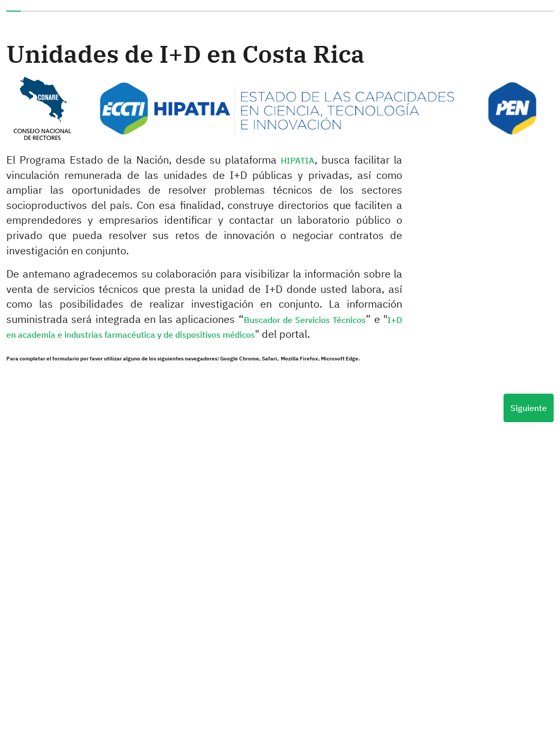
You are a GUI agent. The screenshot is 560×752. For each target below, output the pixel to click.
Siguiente (529, 408)
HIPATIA (298, 160)
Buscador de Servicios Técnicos (305, 320)
